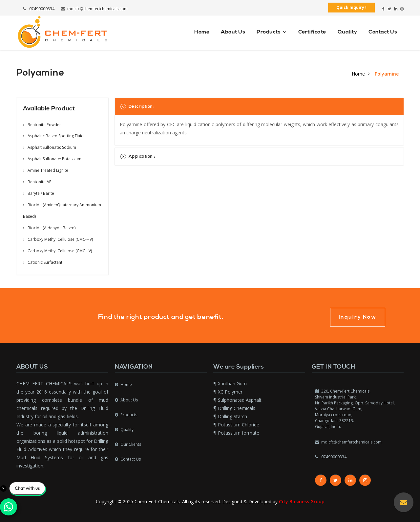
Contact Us (383, 32)
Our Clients (131, 444)
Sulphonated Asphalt (240, 400)
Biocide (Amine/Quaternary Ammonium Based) (62, 211)
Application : (138, 157)
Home (202, 32)
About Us (233, 32)
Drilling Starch (232, 416)
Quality (347, 32)
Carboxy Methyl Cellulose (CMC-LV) (57, 251)
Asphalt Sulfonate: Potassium (52, 159)
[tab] (259, 106)
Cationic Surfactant (43, 262)
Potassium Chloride (239, 425)
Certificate (312, 32)
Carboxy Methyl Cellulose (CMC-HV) (58, 239)
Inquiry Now (358, 317)
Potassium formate (239, 433)
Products (272, 32)
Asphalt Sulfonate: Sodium (50, 147)
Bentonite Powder (42, 125)
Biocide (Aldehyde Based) (49, 228)
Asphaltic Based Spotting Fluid (53, 136)
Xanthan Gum (232, 384)
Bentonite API (38, 182)
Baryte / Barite (39, 193)
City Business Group (302, 501)
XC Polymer (230, 392)
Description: (137, 107)
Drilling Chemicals (237, 408)
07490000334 (39, 9)
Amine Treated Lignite (46, 170)
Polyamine (387, 74)
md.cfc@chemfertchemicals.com (94, 9)
